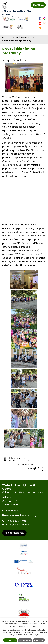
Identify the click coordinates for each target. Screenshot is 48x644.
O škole (14, 37)
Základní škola (19, 60)
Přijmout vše (10, 640)
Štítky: (6, 60)
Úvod (5, 37)
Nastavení (39, 640)
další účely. (33, 626)
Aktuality (25, 37)
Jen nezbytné (25, 640)
